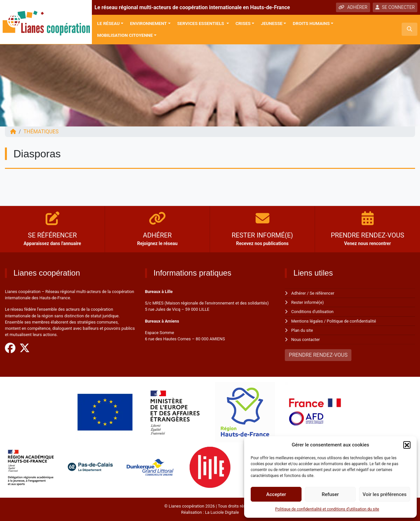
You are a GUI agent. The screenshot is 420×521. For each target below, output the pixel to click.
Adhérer (299, 293)
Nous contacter (306, 340)
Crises (243, 23)
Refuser (330, 494)
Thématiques (41, 132)
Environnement (148, 23)
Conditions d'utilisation (313, 312)
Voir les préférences (385, 494)
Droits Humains (311, 23)
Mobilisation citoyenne (125, 35)
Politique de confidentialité (352, 321)
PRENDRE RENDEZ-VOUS (318, 355)
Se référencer (322, 293)
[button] (407, 445)
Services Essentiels (201, 23)
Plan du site (302, 330)
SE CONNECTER (395, 7)
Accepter (276, 494)
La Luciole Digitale (222, 512)
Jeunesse (272, 23)
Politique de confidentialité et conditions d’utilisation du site (327, 509)
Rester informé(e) (308, 302)
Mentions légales (307, 321)
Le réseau (108, 23)
